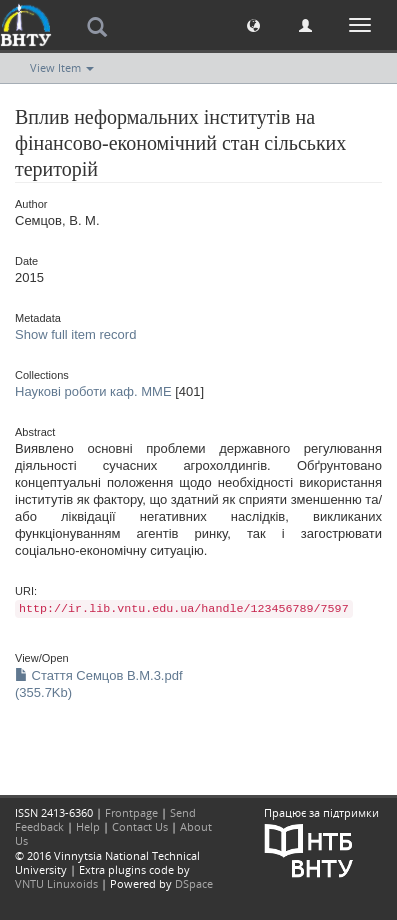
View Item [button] (62, 67)
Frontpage (131, 812)
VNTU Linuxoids (56, 883)
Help (88, 826)
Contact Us (140, 826)
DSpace (194, 883)
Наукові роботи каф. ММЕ (93, 391)
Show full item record (75, 334)
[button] (253, 24)
